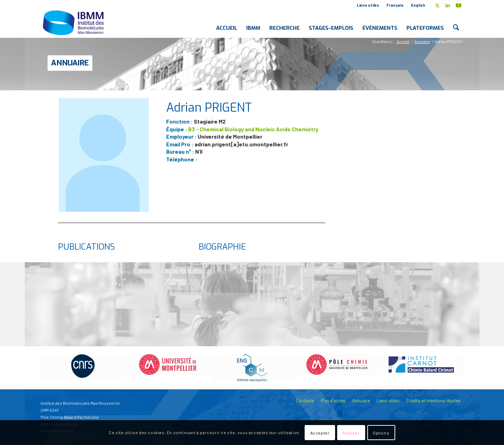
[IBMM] (74, 22)
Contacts (305, 401)
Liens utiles (368, 5)
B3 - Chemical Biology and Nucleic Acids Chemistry (253, 129)
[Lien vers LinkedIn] (448, 5)
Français (395, 5)
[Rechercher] (456, 22)
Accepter (320, 433)
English (418, 5)
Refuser (351, 433)
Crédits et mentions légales (433, 401)
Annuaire (70, 63)
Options (381, 433)
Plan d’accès (333, 401)
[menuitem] (368, 5)
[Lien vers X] (437, 5)
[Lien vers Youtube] (459, 5)
